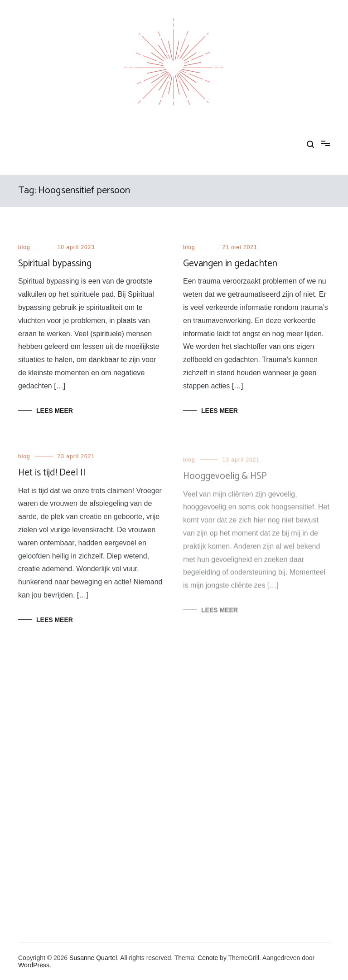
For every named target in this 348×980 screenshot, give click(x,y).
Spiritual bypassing (55, 264)
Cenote (208, 958)
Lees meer (55, 411)
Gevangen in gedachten (230, 264)
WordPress (34, 965)
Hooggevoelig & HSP (225, 480)
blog (24, 247)
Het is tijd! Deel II (52, 474)
